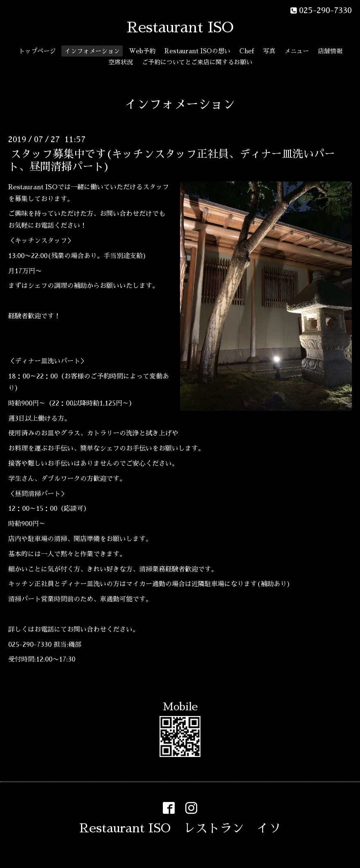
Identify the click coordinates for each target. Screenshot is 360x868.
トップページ (37, 51)
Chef (247, 51)
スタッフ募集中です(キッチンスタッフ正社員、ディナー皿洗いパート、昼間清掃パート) (172, 160)
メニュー (297, 51)
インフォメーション (92, 51)
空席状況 (121, 62)
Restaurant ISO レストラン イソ (180, 828)
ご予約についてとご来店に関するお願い (197, 62)
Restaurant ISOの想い (197, 51)
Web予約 (142, 51)
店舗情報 (330, 51)
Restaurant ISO (180, 27)
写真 (269, 51)
